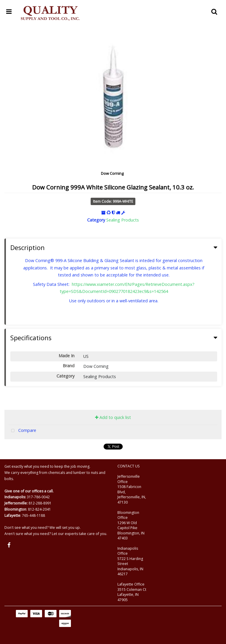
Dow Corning (112, 173)
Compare (22, 431)
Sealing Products (123, 220)
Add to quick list (113, 417)
